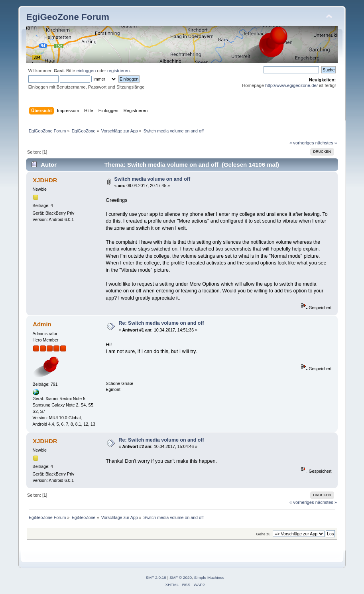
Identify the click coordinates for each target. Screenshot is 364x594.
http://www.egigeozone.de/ (291, 85)
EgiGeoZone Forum (68, 17)
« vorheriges (302, 143)
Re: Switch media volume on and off (161, 323)
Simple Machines (209, 577)
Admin (42, 324)
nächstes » (326, 143)
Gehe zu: (264, 534)
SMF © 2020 (181, 577)
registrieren (118, 71)
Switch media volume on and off (152, 179)
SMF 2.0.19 (156, 577)
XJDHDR (45, 180)
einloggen (86, 71)
